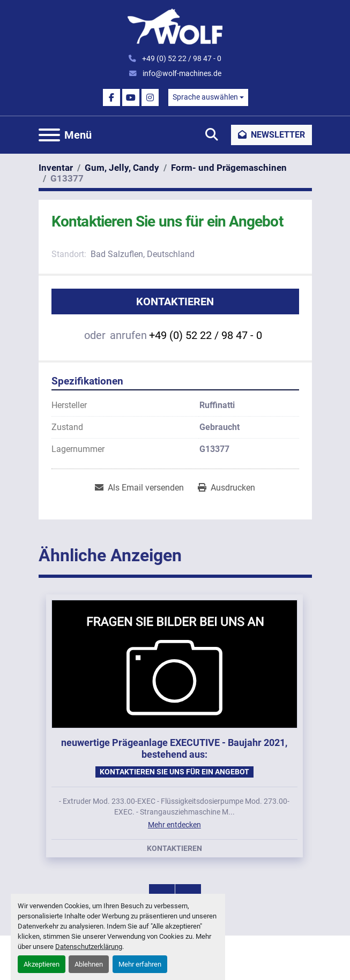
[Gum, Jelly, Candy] (122, 168)
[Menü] (49, 135)
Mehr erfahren (140, 964)
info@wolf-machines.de (181, 73)
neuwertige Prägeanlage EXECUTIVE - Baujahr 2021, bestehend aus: (174, 749)
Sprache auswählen (205, 97)
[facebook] (111, 97)
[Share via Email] (139, 488)
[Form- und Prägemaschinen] (229, 168)
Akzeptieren (42, 964)
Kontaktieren (175, 301)
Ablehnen (89, 964)
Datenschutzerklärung (89, 947)
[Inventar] (56, 168)
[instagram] (150, 97)
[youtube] (131, 97)
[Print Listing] (226, 488)
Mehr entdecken (174, 825)
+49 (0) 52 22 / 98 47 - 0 (181, 58)
